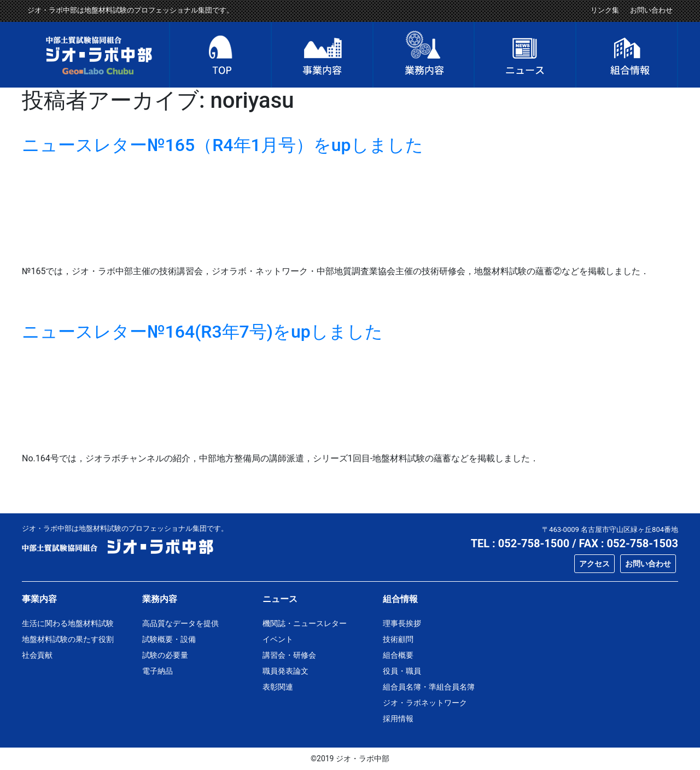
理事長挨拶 (402, 623)
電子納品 (157, 671)
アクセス (594, 564)
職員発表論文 (285, 671)
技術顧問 (398, 639)
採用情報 (398, 719)
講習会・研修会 (289, 655)
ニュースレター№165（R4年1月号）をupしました (223, 145)
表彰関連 (278, 687)
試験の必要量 (165, 655)
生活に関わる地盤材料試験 (68, 623)
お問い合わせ (651, 10)
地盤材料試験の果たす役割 (68, 639)
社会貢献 (37, 655)
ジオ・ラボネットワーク (425, 703)
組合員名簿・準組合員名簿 (429, 687)
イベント (278, 639)
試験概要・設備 (169, 639)
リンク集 (605, 10)
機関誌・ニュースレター (305, 623)
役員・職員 (402, 671)
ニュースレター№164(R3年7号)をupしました (202, 332)
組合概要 (398, 655)
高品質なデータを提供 (180, 623)
